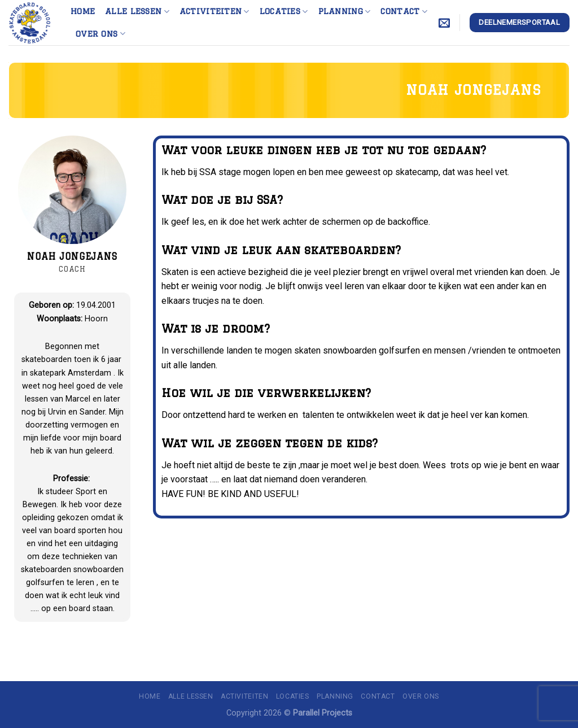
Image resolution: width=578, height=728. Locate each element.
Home (83, 11)
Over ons (100, 34)
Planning (345, 12)
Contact (404, 12)
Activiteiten (214, 12)
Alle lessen (137, 12)
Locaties (284, 12)
